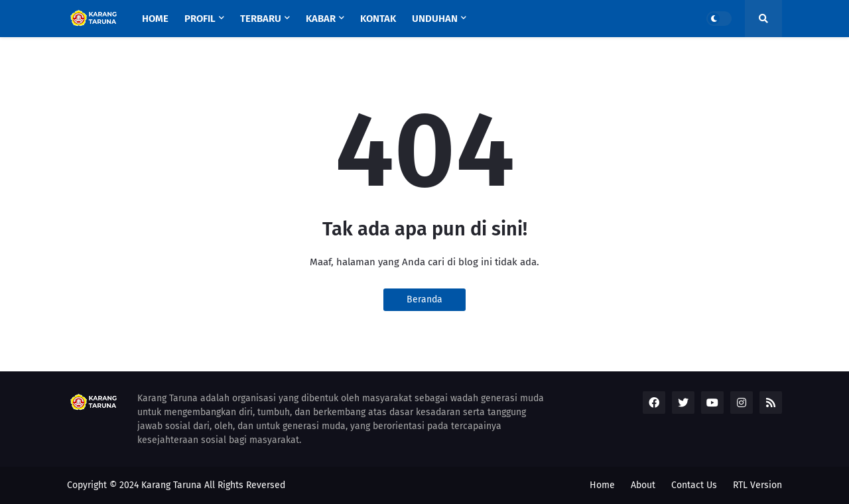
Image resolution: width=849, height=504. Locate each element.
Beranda (424, 299)
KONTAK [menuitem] (378, 19)
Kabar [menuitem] (321, 19)
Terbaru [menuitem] (261, 19)
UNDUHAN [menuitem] (435, 19)
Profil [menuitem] (200, 19)
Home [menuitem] (155, 19)
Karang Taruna (171, 485)
